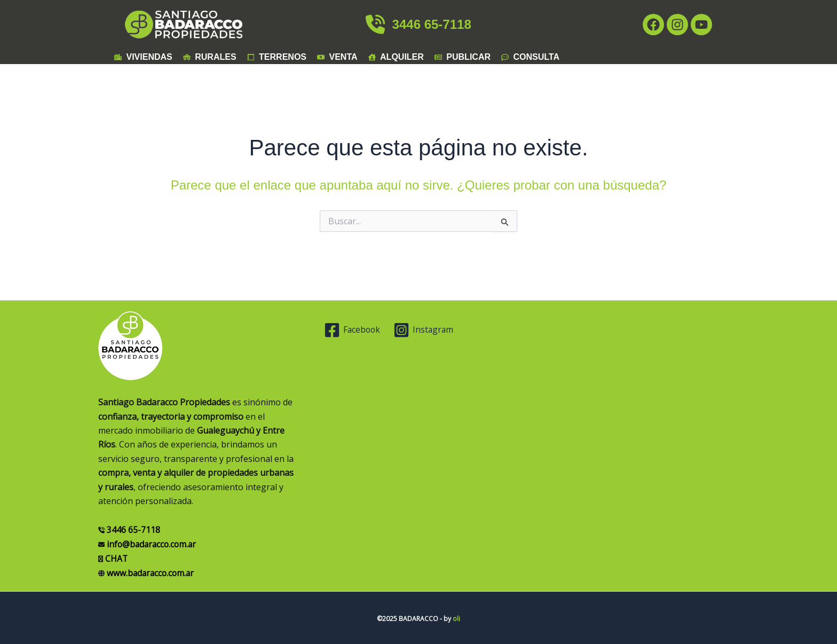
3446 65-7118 (418, 24)
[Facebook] (353, 330)
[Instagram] (425, 330)
